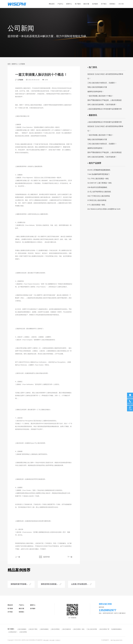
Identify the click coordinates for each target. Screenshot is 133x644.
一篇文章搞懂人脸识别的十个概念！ (100, 96)
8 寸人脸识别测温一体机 (96, 205)
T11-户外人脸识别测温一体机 (98, 179)
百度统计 (58, 640)
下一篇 (70, 557)
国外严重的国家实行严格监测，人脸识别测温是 (105, 100)
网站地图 (46, 640)
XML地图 (52, 640)
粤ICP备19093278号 (116, 640)
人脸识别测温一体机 (79, 629)
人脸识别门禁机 (33, 629)
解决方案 (21, 609)
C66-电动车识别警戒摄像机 (97, 187)
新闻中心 (15, 64)
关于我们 (10, 612)
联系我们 (21, 612)
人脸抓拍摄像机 (44, 629)
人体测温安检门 (13, 632)
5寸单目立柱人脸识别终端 (97, 200)
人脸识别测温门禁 (104, 629)
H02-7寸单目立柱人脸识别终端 (99, 196)
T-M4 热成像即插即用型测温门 (98, 174)
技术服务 (33, 609)
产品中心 (21, 605)
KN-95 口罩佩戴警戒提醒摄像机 (99, 170)
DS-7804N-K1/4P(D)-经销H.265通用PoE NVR (104, 209)
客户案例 (10, 609)
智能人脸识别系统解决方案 (97, 87)
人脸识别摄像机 (22, 629)
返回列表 (44, 557)
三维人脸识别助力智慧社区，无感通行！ (102, 83)
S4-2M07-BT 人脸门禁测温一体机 (100, 183)
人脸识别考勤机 (55, 629)
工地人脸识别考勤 (92, 629)
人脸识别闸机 (23, 632)
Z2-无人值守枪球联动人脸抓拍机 (99, 192)
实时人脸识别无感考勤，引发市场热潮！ (102, 105)
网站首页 (10, 605)
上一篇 (18, 557)
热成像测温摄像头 (117, 629)
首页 (9, 64)
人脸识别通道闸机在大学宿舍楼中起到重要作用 (105, 109)
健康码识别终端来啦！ (96, 92)
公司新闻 (22, 64)
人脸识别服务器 (66, 629)
